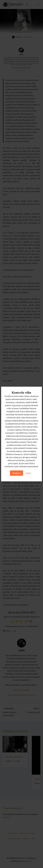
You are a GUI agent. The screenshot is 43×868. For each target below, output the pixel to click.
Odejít (28, 473)
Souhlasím (17, 473)
